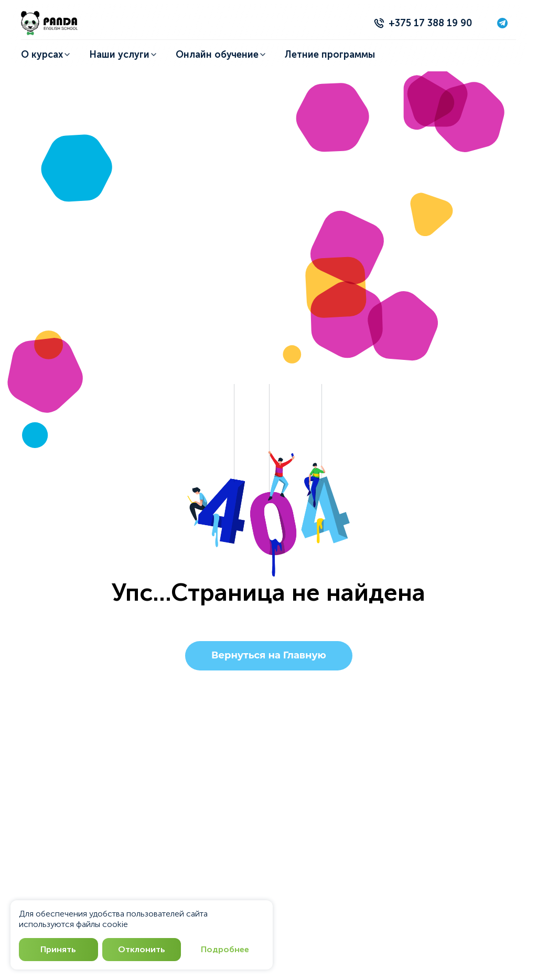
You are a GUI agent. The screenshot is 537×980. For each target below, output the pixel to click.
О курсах (46, 55)
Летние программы (330, 55)
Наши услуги (123, 55)
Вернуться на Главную (269, 656)
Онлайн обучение (221, 55)
